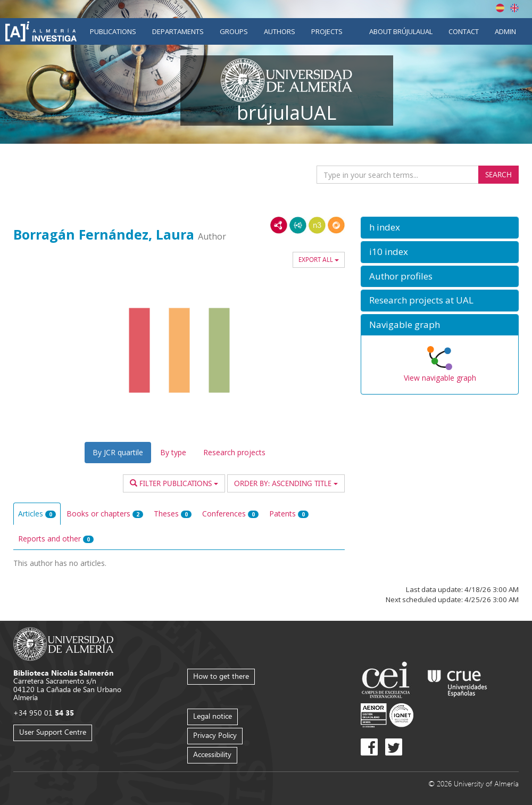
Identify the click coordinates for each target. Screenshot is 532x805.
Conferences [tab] (230, 514)
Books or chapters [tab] (105, 514)
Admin (505, 31)
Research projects (234, 452)
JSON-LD (298, 225)
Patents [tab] (289, 514)
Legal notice (213, 716)
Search (498, 174)
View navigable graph (440, 378)
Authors (280, 31)
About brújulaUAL (401, 31)
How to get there (221, 676)
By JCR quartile (118, 452)
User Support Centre (53, 732)
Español (500, 8)
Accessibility (212, 754)
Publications (113, 31)
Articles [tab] (37, 514)
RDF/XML (279, 225)
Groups (234, 31)
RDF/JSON (336, 225)
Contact (464, 31)
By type (173, 452)
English (514, 8)
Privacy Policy (215, 735)
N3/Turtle (317, 225)
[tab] (440, 228)
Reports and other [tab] (56, 539)
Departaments (178, 31)
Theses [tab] (173, 514)
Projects (327, 31)
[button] (440, 228)
